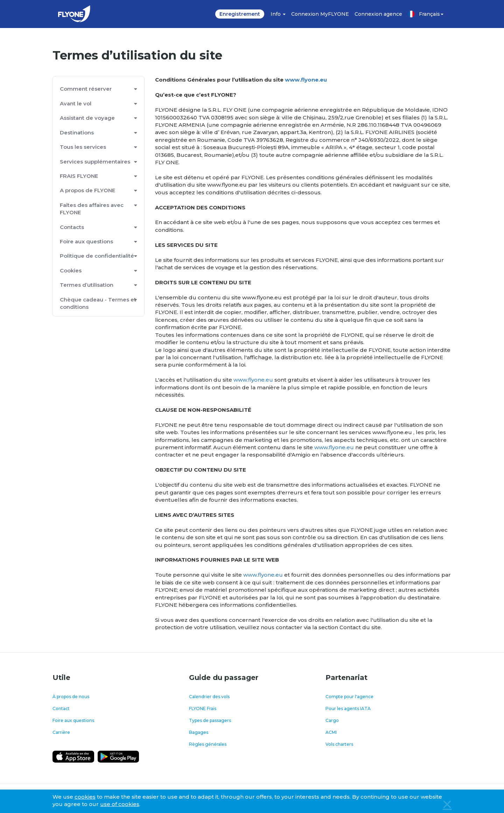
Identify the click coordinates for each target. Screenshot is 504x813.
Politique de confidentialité (97, 256)
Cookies (71, 270)
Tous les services (83, 147)
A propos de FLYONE (87, 190)
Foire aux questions (86, 241)
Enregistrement (240, 14)
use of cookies (120, 804)
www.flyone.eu (306, 80)
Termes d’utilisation (87, 285)
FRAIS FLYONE (79, 176)
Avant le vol (76, 103)
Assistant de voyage (87, 118)
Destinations (77, 133)
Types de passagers (210, 720)
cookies (85, 797)
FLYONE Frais (203, 708)
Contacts (72, 227)
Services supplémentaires (95, 162)
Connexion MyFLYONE (320, 14)
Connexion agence (378, 14)
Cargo (332, 720)
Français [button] (426, 14)
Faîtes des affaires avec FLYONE (92, 209)
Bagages (199, 732)
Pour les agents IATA (348, 708)
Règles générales (208, 744)
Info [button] (278, 14)
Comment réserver (86, 89)
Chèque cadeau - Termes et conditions (98, 303)
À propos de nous (71, 697)
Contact (61, 708)
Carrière (61, 732)
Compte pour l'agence (349, 697)
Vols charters (339, 744)
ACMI (331, 732)
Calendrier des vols (209, 697)
